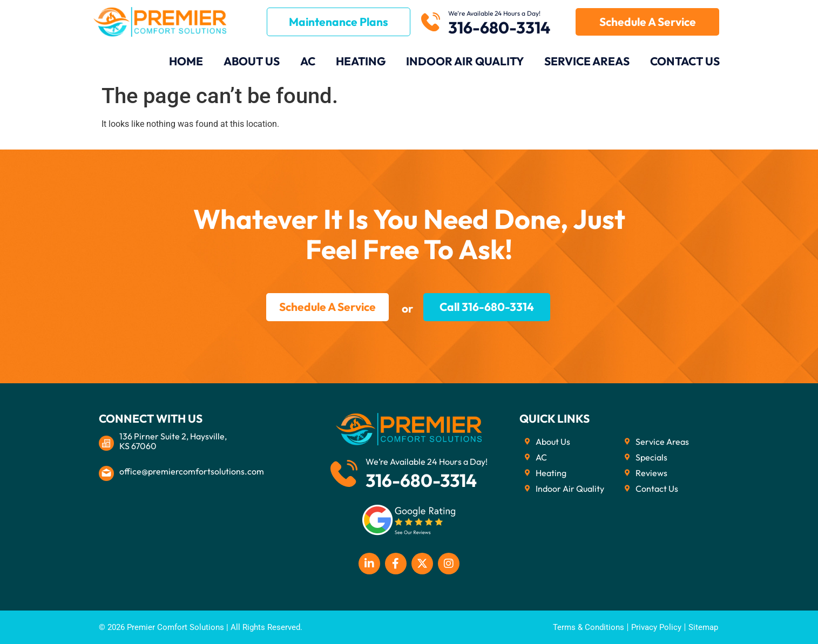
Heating (361, 61)
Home (186, 61)
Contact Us (685, 61)
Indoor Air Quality (465, 61)
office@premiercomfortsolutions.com (192, 471)
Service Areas (587, 61)
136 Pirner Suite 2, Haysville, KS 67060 (173, 441)
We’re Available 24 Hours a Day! (494, 13)
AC (308, 61)
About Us (252, 61)
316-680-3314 (499, 28)
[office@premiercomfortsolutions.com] (106, 473)
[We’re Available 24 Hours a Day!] (431, 22)
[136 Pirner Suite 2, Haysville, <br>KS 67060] (106, 443)
